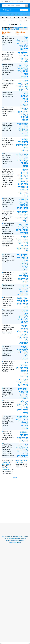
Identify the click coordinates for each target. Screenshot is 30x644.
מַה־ (21, 46)
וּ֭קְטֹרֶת (20, 154)
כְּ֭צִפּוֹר (24, 139)
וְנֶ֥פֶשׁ (26, 129)
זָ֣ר (19, 53)
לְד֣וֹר (25, 410)
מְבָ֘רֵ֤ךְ (24, 237)
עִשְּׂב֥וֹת (25, 425)
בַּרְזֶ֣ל (24, 286)
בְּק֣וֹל (19, 240)
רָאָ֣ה (19, 212)
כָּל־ (26, 132)
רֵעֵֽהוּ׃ (20, 294)
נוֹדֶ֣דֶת (25, 142)
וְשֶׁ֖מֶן (26, 279)
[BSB (14, 27)
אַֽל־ (25, 37)
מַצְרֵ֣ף (24, 347)
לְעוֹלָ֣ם (25, 404)
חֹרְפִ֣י (25, 208)
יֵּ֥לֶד (26, 49)
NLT (14, 29)
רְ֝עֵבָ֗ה (20, 129)
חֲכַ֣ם (25, 199)
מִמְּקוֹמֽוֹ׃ (24, 150)
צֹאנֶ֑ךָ (22, 392)
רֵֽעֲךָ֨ (25, 170)
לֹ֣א (18, 332)
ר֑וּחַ (21, 276)
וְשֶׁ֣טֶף (20, 83)
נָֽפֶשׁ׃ (25, 166)
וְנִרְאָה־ (24, 420)
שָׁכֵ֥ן (22, 190)
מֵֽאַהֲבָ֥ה (24, 102)
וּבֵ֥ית (26, 181)
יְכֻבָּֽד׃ (25, 307)
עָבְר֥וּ (18, 217)
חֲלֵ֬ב (20, 445)
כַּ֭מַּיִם (24, 311)
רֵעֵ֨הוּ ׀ (25, 240)
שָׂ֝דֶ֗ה (19, 438)
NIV (12, 29)
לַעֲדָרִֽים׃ (23, 397)
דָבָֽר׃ (19, 208)
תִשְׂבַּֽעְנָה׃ (23, 343)
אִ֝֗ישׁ (18, 145)
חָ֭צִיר (20, 417)
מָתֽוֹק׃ (25, 135)
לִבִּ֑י (20, 202)
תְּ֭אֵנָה (20, 298)
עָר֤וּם (24, 212)
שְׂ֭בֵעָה (20, 124)
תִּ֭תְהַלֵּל (24, 40)
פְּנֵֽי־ (26, 294)
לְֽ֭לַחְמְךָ (19, 447)
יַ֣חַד (21, 291)
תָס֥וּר (25, 382)
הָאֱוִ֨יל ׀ (20, 368)
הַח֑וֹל (20, 68)
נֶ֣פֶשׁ (25, 124)
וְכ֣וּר (19, 350)
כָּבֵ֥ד (26, 74)
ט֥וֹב (26, 190)
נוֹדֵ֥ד (26, 148)
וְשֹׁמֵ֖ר (25, 304)
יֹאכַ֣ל (25, 301)
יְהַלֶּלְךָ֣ (24, 53)
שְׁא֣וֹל (24, 326)
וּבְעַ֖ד (25, 230)
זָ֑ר (18, 227)
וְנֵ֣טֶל (26, 68)
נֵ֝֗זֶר (21, 407)
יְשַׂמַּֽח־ (25, 157)
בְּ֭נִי (20, 199)
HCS (23, 27)
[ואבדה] (24, 329)
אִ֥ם (25, 362)
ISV (3, 29)
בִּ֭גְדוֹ (20, 224)
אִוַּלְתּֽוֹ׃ (24, 385)
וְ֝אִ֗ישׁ (26, 291)
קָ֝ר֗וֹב (25, 193)
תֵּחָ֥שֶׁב (19, 248)
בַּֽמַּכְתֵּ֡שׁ (24, 371)
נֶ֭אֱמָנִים (24, 108)
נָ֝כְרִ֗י (26, 59)
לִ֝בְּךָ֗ (21, 395)
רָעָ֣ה (26, 215)
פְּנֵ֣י (26, 392)
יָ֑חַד (19, 288)
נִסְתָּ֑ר (21, 215)
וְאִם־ (25, 407)
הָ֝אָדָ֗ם (21, 319)
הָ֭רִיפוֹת (24, 376)
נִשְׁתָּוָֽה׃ (24, 269)
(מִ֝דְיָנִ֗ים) (24, 266)
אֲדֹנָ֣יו (20, 304)
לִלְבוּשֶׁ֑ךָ (24, 435)
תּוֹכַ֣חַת (25, 96)
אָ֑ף (26, 86)
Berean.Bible (6, 470)
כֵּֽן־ (22, 145)
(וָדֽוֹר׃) (24, 413)
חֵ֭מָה (26, 83)
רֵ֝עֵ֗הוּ (20, 160)
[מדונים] (24, 263)
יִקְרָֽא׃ (25, 282)
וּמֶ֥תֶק (25, 160)
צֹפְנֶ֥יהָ (24, 273)
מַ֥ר (22, 132)
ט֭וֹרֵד (19, 255)
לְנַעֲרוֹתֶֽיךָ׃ (22, 456)
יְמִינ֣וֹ (20, 279)
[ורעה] (25, 173)
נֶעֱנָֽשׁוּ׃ (24, 220)
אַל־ (26, 184)
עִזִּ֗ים (26, 447)
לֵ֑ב (20, 157)
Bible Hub (5, 468)
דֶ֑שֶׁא (18, 420)
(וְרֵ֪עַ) (25, 175)
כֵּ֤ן (20, 316)
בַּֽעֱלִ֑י (25, 379)
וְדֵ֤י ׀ (25, 445)
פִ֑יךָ (21, 56)
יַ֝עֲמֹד (18, 86)
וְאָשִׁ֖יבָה (24, 205)
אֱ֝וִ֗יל (20, 71)
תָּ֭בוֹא (21, 184)
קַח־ (25, 224)
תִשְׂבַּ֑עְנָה (24, 334)
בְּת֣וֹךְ (25, 374)
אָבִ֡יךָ (20, 175)
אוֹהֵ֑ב (20, 111)
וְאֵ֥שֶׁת (25, 261)
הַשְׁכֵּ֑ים (25, 245)
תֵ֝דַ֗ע (26, 46)
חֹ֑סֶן (19, 404)
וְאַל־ (20, 59)
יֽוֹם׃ (21, 49)
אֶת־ (26, 368)
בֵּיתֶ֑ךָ (19, 450)
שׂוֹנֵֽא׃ (25, 120)
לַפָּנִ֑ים (25, 316)
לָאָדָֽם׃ (24, 322)
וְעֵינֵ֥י (25, 337)
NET (9, 29)
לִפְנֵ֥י (26, 89)
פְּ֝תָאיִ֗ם (25, 217)
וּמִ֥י (23, 86)
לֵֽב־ (26, 319)
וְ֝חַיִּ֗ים (25, 453)
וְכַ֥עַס (25, 71)
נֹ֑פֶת (20, 127)
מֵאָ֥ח (20, 193)
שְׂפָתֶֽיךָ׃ (24, 61)
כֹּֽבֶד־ (24, 65)
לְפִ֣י (26, 355)
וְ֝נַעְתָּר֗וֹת (24, 114)
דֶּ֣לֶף (25, 255)
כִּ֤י (22, 43)
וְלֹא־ (25, 56)
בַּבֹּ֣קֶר (20, 242)
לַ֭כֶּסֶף (25, 350)
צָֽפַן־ (25, 276)
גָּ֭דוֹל (26, 242)
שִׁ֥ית (26, 395)
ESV (20, 27)
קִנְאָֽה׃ (19, 89)
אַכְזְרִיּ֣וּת (23, 81)
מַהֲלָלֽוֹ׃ (24, 358)
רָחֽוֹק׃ (25, 195)
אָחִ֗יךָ (20, 181)
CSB (18, 27)
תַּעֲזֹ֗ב (21, 178)
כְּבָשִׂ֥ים (23, 432)
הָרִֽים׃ (25, 428)
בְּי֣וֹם (18, 40)
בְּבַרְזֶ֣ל (25, 288)
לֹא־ (18, 43)
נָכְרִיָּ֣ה (19, 230)
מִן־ (20, 142)
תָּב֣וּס (25, 127)
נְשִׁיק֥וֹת (24, 117)
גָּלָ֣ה (25, 417)
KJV (26, 27)
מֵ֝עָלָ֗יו (19, 382)
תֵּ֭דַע (20, 389)
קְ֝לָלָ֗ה (25, 248)
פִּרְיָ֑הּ (20, 301)
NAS (6, 29)
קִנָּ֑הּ (26, 145)
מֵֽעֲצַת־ (24, 163)
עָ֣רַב (22, 227)
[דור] (20, 410)
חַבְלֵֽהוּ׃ (24, 233)
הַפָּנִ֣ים (25, 313)
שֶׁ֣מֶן (25, 154)
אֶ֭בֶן (19, 65)
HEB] (17, 29)
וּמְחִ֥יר (25, 438)
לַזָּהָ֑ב (25, 353)
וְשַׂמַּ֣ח (25, 202)
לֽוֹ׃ (26, 251)
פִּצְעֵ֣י (25, 111)
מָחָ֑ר (26, 43)
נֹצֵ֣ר (25, 298)
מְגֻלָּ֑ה (25, 99)
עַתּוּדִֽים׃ (23, 441)
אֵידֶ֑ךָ (20, 187)
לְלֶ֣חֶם (25, 450)
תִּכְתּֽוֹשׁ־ (24, 365)
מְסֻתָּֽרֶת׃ (24, 104)
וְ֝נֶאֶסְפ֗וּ (24, 422)
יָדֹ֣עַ (25, 389)
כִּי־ (26, 227)
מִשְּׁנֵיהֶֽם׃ (23, 77)
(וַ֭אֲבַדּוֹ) (24, 332)
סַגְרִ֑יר (20, 258)
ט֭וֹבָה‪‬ (25, 93)
